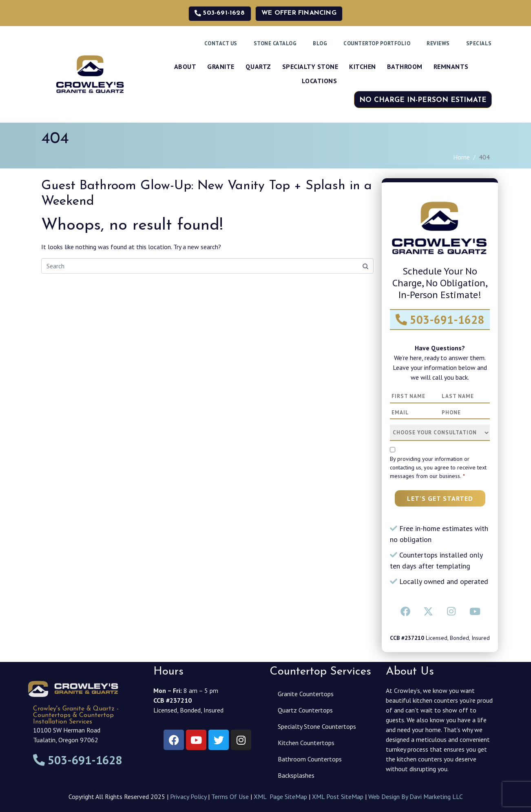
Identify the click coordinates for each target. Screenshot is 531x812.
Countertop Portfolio (377, 43)
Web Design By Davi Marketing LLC (416, 797)
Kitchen (363, 66)
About (185, 66)
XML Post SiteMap (338, 797)
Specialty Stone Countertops (317, 726)
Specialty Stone (310, 66)
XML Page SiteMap (280, 797)
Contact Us (221, 43)
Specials (479, 43)
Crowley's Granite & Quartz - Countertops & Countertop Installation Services (76, 715)
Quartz (258, 66)
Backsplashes (296, 775)
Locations (320, 81)
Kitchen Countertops (306, 743)
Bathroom (405, 66)
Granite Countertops (306, 694)
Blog (320, 43)
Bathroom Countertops (310, 759)
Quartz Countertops (305, 710)
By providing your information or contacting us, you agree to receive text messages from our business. (438, 467)
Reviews (438, 43)
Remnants (451, 66)
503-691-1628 (440, 320)
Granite (221, 66)
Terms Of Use (230, 797)
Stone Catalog (275, 43)
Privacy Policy (188, 797)
